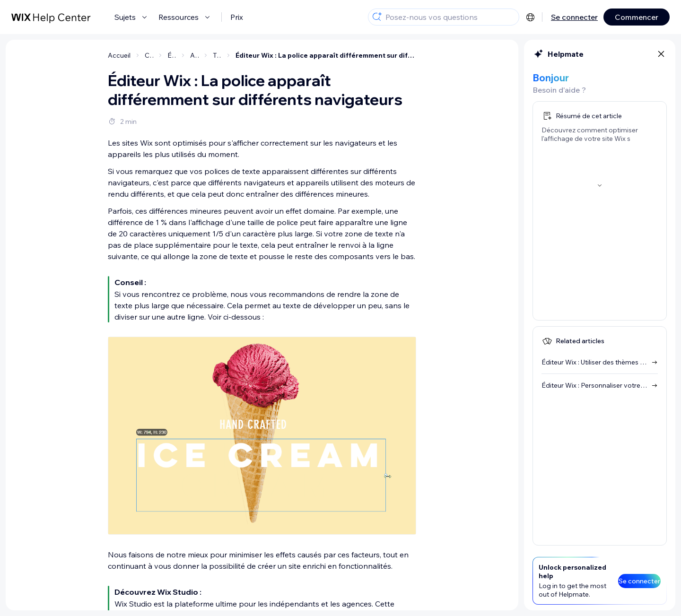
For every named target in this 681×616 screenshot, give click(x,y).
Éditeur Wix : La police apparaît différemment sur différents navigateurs (326, 55)
